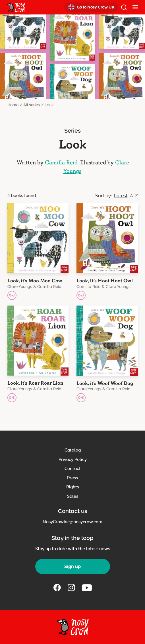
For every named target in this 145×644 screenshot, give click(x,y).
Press (72, 478)
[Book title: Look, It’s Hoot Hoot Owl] (107, 252)
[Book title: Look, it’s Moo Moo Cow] (38, 252)
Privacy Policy (73, 459)
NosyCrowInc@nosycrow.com (72, 522)
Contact (73, 469)
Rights (73, 487)
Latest (121, 196)
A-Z (134, 196)
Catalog (73, 450)
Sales (73, 496)
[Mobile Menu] (135, 7)
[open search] (124, 7)
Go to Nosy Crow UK (91, 7)
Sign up (72, 566)
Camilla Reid (61, 163)
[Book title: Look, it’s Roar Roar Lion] (38, 354)
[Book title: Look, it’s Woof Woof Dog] (107, 354)
